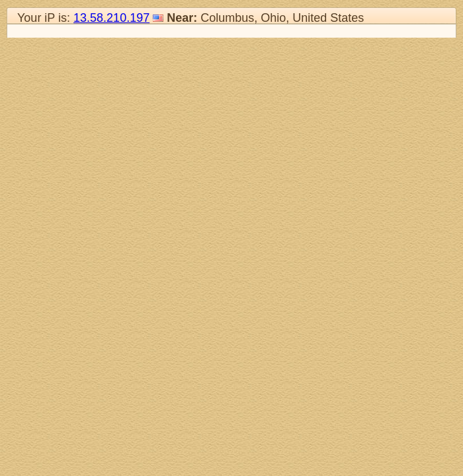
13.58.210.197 (111, 18)
